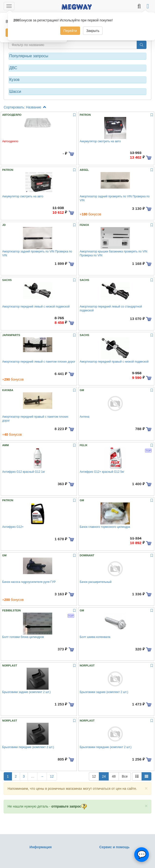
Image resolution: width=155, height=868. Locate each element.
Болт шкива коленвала (95, 637)
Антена (85, 417)
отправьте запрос (69, 806)
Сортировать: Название (25, 107)
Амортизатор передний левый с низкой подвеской (36, 307)
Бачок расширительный (96, 582)
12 (52, 776)
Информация (41, 847)
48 (114, 776)
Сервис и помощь (114, 847)
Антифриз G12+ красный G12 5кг (102, 472)
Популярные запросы (29, 56)
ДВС (13, 68)
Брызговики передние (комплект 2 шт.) (28, 747)
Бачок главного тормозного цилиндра (105, 527)
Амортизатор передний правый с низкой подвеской (114, 362)
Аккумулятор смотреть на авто (100, 141)
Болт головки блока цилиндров (23, 637)
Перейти (70, 31)
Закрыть (93, 31)
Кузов (14, 80)
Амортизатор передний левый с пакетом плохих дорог (39, 362)
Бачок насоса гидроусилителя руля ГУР (29, 582)
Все (125, 776)
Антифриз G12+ (13, 527)
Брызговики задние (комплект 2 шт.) (26, 692)
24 (104, 776)
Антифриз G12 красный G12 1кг (24, 472)
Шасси (15, 92)
